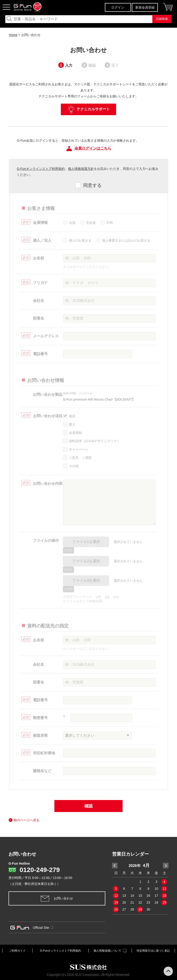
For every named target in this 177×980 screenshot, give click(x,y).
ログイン (118, 7)
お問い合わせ (57, 899)
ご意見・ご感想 (80, 458)
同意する (92, 185)
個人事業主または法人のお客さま (126, 240)
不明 (109, 223)
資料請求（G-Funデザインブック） (94, 441)
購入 (72, 424)
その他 (74, 466)
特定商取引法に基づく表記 (153, 951)
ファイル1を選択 (86, 542)
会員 (72, 223)
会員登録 (75, 433)
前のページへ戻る (27, 820)
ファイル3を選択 (86, 580)
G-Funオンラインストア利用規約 (41, 169)
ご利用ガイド (17, 951)
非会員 (91, 223)
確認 (88, 806)
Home (13, 35)
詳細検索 (162, 19)
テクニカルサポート (88, 109)
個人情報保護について (110, 951)
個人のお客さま (80, 240)
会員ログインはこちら (89, 149)
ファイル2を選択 (86, 561)
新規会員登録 (145, 7)
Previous (115, 866)
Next (166, 866)
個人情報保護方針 (81, 169)
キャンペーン (79, 449)
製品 (72, 416)
